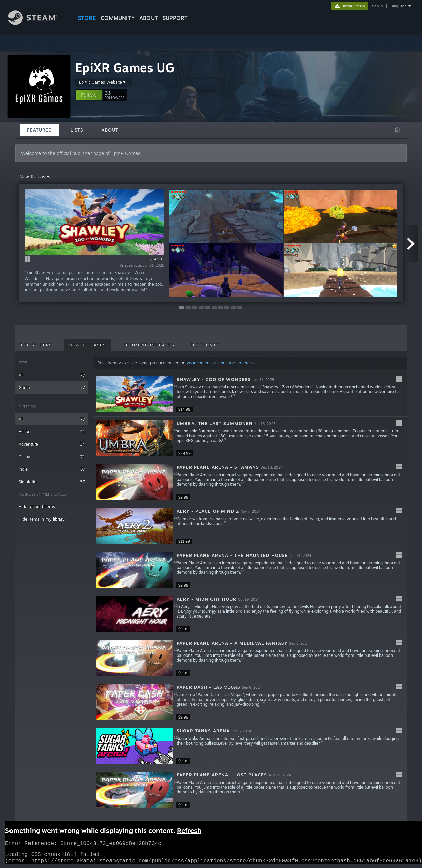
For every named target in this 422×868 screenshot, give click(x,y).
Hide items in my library (42, 519)
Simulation (52, 482)
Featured (39, 130)
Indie (52, 469)
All (52, 375)
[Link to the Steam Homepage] (38, 23)
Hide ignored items (37, 507)
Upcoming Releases (149, 345)
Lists (77, 130)
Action (52, 432)
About (149, 18)
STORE (87, 18)
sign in (377, 6)
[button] (89, 95)
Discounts (205, 345)
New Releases (87, 345)
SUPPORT (175, 18)
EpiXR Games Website (103, 82)
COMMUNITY (118, 18)
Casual (52, 457)
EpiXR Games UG (125, 68)
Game (52, 388)
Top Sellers (36, 345)
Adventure (52, 444)
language (399, 6)
